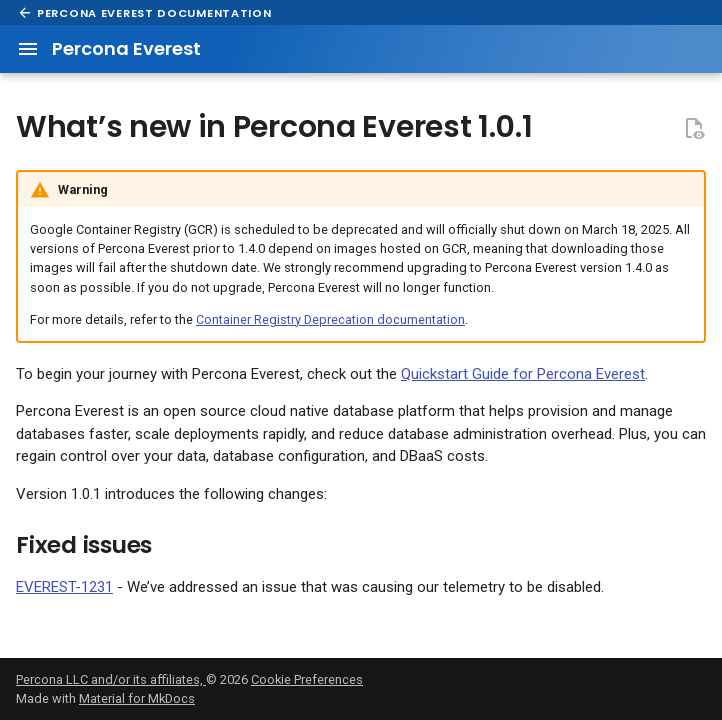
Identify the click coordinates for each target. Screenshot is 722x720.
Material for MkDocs (137, 698)
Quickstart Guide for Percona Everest (523, 374)
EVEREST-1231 (64, 587)
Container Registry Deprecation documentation (330, 319)
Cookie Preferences (307, 679)
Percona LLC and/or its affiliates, (111, 679)
